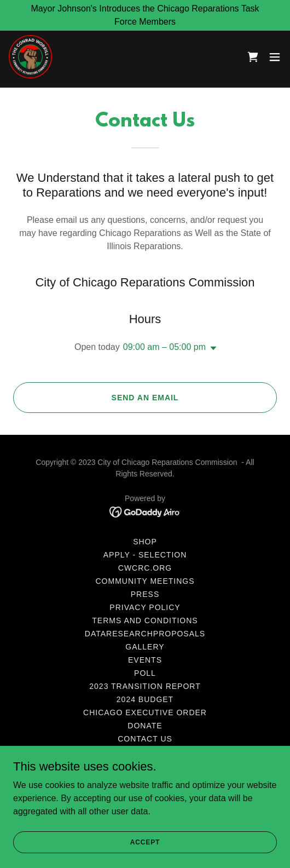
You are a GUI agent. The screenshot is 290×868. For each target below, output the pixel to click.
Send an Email (145, 398)
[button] (275, 57)
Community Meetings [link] (145, 581)
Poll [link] (145, 673)
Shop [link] (145, 542)
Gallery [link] (145, 647)
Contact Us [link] (145, 739)
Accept (145, 842)
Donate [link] (145, 726)
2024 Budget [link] (145, 699)
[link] (31, 57)
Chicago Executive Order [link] (145, 712)
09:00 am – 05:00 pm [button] (164, 347)
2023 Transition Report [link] (145, 686)
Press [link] (145, 594)
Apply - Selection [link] (145, 555)
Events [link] (145, 660)
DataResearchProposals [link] (145, 634)
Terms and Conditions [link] (145, 620)
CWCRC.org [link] (145, 568)
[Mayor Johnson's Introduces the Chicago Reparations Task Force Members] (145, 15)
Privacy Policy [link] (145, 607)
